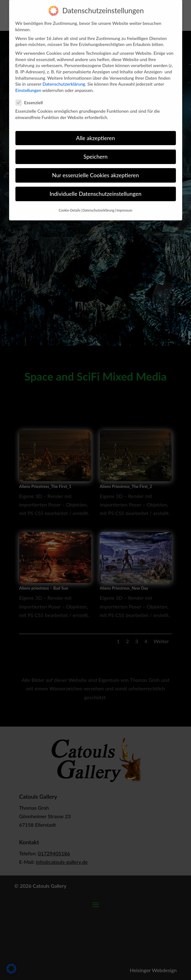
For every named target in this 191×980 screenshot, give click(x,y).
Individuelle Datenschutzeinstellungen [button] (95, 187)
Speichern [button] (95, 149)
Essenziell (32, 95)
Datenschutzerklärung (64, 77)
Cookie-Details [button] (70, 203)
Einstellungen (28, 83)
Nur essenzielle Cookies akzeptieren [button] (95, 168)
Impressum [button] (124, 203)
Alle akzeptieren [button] (96, 131)
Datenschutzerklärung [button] (98, 203)
